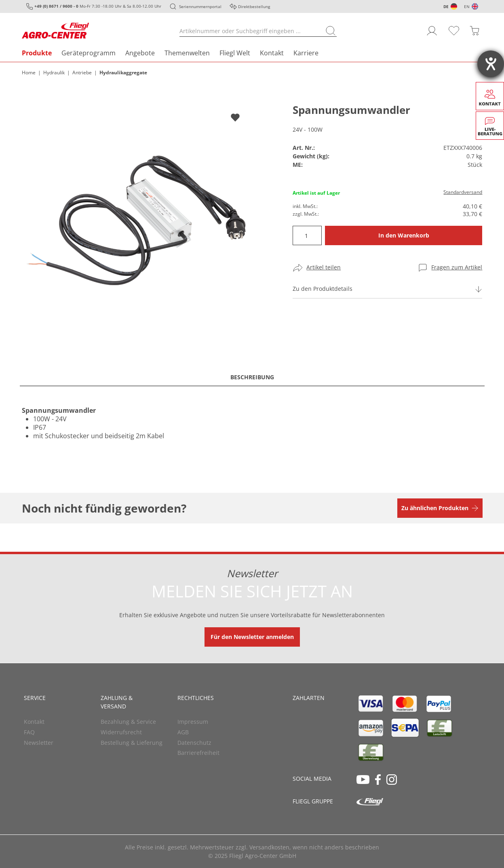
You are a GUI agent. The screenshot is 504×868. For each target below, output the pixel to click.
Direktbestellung (254, 6)
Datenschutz (194, 743)
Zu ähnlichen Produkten (435, 508)
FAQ (29, 732)
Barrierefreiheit (198, 753)
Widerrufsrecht (121, 732)
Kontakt (272, 53)
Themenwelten (187, 53)
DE (446, 6)
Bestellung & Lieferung (132, 743)
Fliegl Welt (235, 53)
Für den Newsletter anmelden (252, 637)
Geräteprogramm (89, 53)
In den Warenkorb (404, 235)
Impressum (193, 722)
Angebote (140, 53)
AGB (183, 732)
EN (467, 6)
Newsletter (39, 743)
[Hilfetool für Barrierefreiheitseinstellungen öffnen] (491, 64)
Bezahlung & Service (128, 722)
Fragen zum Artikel (457, 267)
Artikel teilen (324, 267)
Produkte (37, 53)
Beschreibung (252, 377)
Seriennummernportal (200, 6)
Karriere (306, 53)
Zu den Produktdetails (323, 289)
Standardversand (463, 192)
